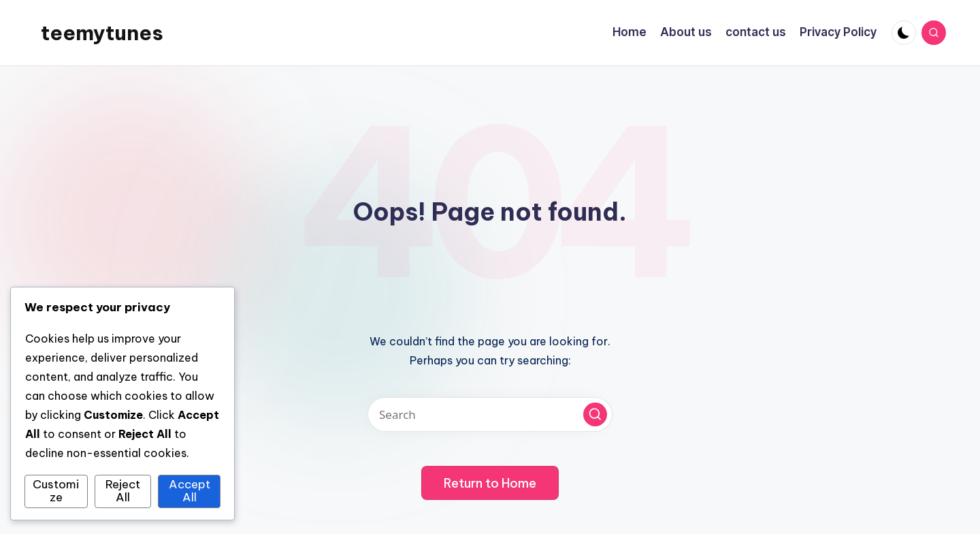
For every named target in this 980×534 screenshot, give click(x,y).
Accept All (190, 491)
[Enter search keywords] (490, 414)
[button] (595, 414)
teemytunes (102, 33)
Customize (56, 491)
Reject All (123, 491)
